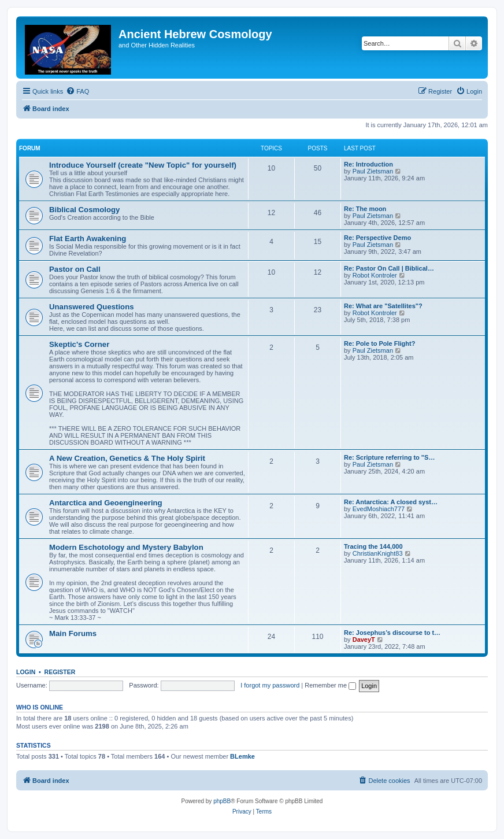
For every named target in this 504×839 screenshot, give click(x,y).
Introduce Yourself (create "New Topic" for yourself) (143, 165)
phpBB (222, 801)
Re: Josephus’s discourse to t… (392, 633)
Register (60, 672)
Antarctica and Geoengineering (106, 503)
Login (26, 672)
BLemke (242, 756)
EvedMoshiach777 (379, 509)
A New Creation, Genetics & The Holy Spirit (127, 458)
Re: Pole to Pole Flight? (379, 343)
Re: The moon (365, 209)
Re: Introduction (368, 164)
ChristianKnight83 (378, 553)
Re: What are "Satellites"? (383, 306)
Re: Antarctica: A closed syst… (391, 502)
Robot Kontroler (375, 275)
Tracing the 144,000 (373, 546)
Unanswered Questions (92, 307)
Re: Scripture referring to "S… (389, 457)
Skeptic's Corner (79, 344)
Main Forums (73, 633)
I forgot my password (270, 685)
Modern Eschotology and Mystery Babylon (126, 547)
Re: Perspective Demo (377, 238)
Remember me (330, 685)
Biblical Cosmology (84, 210)
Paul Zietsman (373, 171)
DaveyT (364, 640)
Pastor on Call (75, 269)
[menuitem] (77, 91)
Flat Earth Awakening (88, 239)
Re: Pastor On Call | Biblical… (389, 268)
